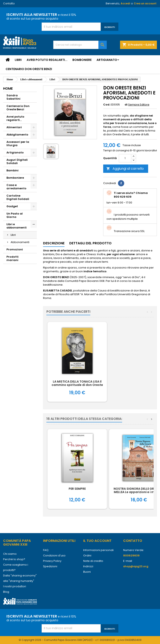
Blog (6, 592)
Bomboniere (82, 60)
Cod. (107, 105)
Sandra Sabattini (13, 97)
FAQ (46, 550)
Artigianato (107, 60)
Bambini (12, 170)
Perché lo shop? (14, 559)
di (126, 105)
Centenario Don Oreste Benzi (29, 69)
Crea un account (145, 3)
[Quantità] (125, 158)
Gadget (12, 206)
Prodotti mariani (12, 258)
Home (8, 89)
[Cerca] (80, 45)
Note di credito (93, 561)
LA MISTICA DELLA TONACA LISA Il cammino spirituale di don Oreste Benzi (77, 385)
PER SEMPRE (77, 489)
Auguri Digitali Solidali (17, 161)
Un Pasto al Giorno (15, 215)
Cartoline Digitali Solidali (18, 197)
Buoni (87, 572)
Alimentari (14, 127)
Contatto (9, 3)
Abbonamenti (20, 242)
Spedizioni (50, 566)
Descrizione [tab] (54, 243)
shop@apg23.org (136, 566)
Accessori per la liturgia (18, 144)
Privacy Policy (52, 561)
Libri (18, 60)
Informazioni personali (98, 550)
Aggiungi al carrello (125, 169)
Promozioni (15, 249)
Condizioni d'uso (54, 555)
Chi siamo (10, 554)
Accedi (125, 3)
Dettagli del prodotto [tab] (90, 243)
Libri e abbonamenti (17, 226)
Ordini (87, 555)
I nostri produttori (15, 586)
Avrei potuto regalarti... (47, 60)
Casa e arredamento (16, 187)
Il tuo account (97, 541)
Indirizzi (88, 566)
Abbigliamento (17, 135)
